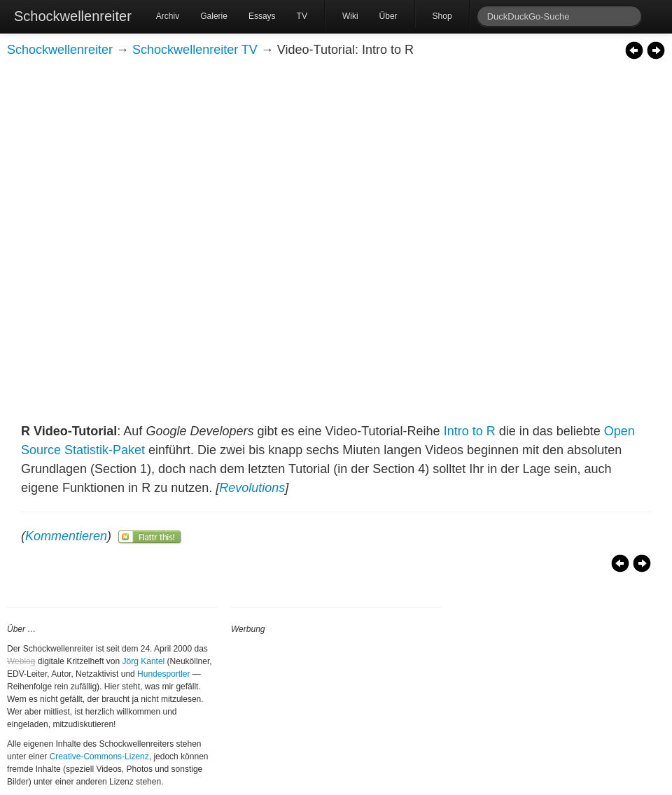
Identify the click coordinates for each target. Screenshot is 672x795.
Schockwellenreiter (73, 16)
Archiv (168, 16)
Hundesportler (163, 674)
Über (388, 16)
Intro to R (470, 431)
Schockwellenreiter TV (195, 50)
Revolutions (252, 488)
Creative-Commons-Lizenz (99, 757)
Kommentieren (66, 536)
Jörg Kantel (144, 661)
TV (302, 16)
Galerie (214, 16)
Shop (442, 16)
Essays (262, 16)
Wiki (350, 16)
